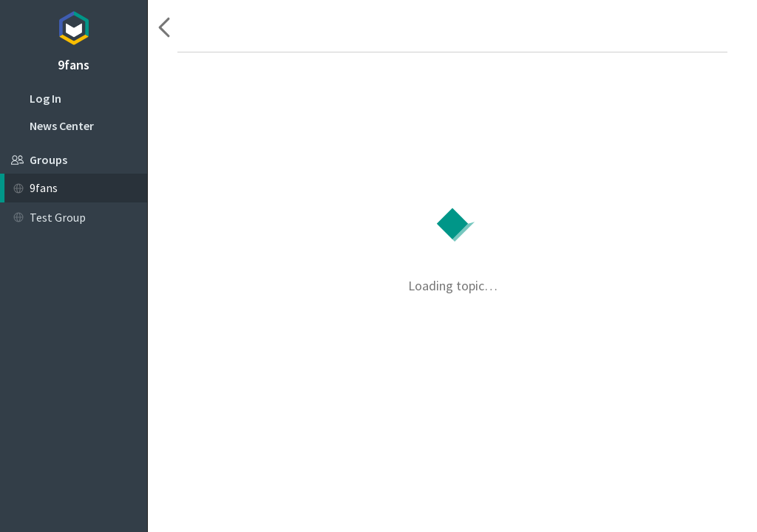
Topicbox (74, 26)
